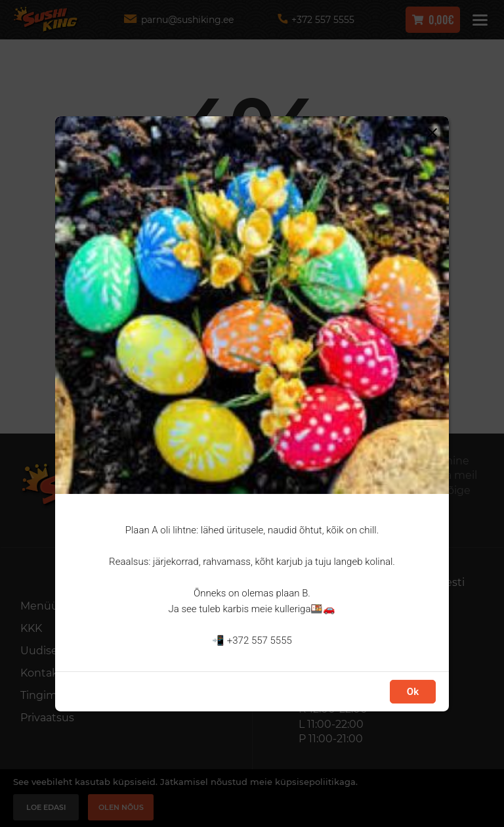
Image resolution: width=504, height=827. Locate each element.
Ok (413, 692)
